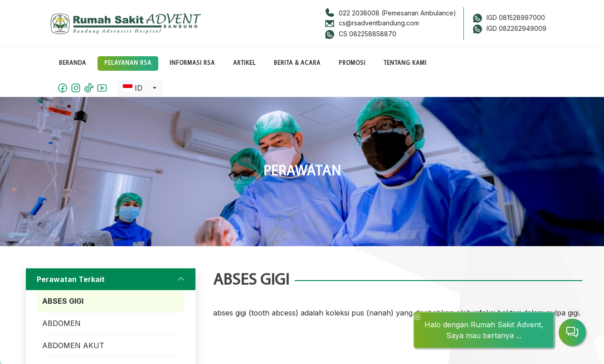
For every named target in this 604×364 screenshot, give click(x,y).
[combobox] (140, 88)
